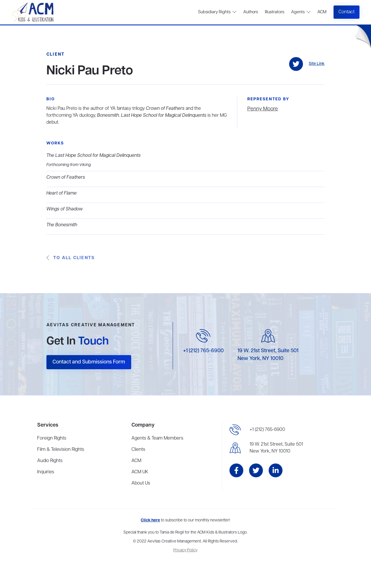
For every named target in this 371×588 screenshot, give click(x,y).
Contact (346, 12)
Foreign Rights (52, 438)
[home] (34, 12)
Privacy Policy (185, 550)
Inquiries (46, 472)
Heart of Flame (62, 193)
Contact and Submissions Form (89, 362)
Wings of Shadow (65, 209)
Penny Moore (263, 109)
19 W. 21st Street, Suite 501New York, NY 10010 (276, 448)
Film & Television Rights (61, 450)
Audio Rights (50, 461)
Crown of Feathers (66, 178)
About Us (141, 483)
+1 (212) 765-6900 (203, 351)
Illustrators (275, 12)
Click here (150, 520)
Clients (138, 450)
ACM (322, 12)
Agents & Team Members (157, 438)
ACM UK (140, 472)
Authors (251, 12)
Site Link (317, 64)
